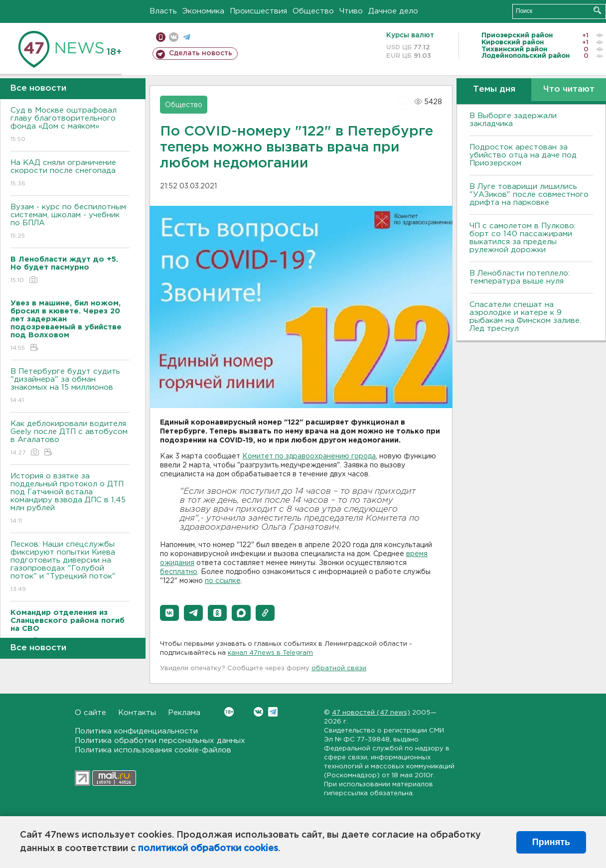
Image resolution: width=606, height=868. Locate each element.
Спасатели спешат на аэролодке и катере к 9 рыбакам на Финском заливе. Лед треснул (525, 317)
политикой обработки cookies (208, 849)
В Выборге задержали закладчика (513, 120)
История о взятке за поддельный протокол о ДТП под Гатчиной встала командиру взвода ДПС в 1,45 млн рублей (70, 499)
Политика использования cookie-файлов (153, 750)
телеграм (187, 37)
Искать (597, 10)
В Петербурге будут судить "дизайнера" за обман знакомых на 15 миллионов (70, 386)
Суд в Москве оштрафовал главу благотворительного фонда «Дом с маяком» (70, 125)
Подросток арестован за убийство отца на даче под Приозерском (523, 155)
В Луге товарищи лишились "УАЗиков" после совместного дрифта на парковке (529, 195)
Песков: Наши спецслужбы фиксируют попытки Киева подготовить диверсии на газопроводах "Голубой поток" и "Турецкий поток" (70, 567)
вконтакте (174, 37)
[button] (169, 613)
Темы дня (494, 89)
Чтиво (351, 11)
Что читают (569, 89)
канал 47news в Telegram (270, 653)
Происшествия (258, 11)
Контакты (137, 713)
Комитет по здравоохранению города (309, 456)
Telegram (273, 712)
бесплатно (179, 572)
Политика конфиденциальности (136, 731)
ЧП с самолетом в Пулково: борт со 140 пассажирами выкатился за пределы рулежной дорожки (523, 238)
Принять (551, 842)
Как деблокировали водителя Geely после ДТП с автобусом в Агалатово (70, 439)
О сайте (90, 713)
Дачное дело (393, 11)
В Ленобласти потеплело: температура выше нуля (520, 277)
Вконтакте (229, 712)
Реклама (184, 713)
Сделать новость (201, 53)
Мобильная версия (161, 37)
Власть (163, 11)
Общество (313, 11)
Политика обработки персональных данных (160, 741)
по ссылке (223, 581)
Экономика (203, 11)
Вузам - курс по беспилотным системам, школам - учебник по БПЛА (70, 222)
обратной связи (339, 668)
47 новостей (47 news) (371, 713)
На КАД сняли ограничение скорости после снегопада (70, 174)
